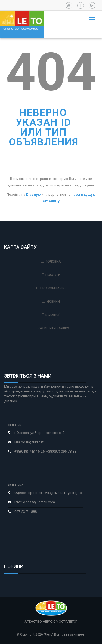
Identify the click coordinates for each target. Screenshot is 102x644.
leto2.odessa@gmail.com (35, 502)
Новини (51, 302)
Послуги (51, 275)
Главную (33, 194)
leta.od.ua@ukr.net (29, 442)
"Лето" (49, 634)
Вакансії (51, 315)
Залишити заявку (51, 328)
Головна (51, 262)
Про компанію (51, 288)
